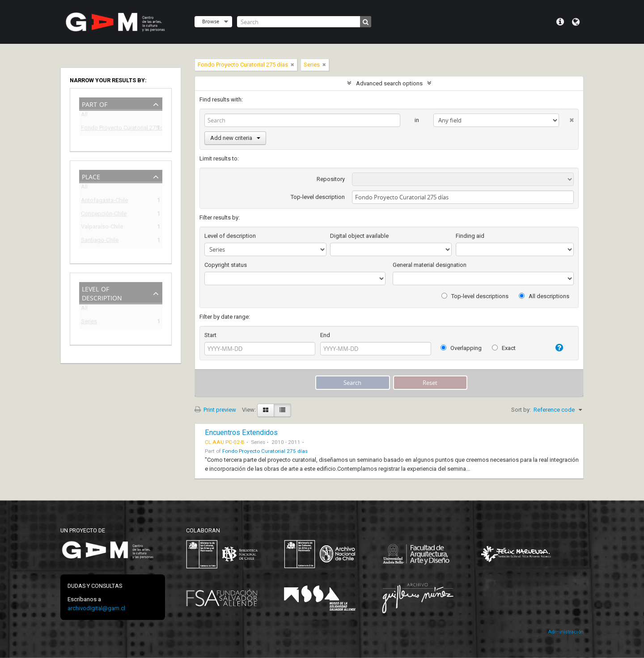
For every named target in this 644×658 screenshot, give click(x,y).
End (325, 335)
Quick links (560, 22)
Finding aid (470, 236)
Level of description (102, 293)
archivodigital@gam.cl (96, 608)
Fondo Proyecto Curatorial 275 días (114, 129)
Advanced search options (389, 83)
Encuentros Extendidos (241, 432)
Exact (504, 348)
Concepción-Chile (104, 215)
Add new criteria (235, 138)
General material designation (430, 265)
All (84, 116)
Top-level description (318, 197)
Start (210, 335)
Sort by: (521, 410)
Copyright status (226, 265)
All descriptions (544, 296)
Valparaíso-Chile (102, 228)
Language (576, 22)
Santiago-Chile (100, 241)
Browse (211, 21)
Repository (331, 179)
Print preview (215, 410)
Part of (95, 103)
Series (89, 323)
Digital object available (359, 236)
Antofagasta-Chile (104, 201)
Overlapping (461, 348)
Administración (566, 632)
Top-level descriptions (475, 296)
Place (91, 176)
